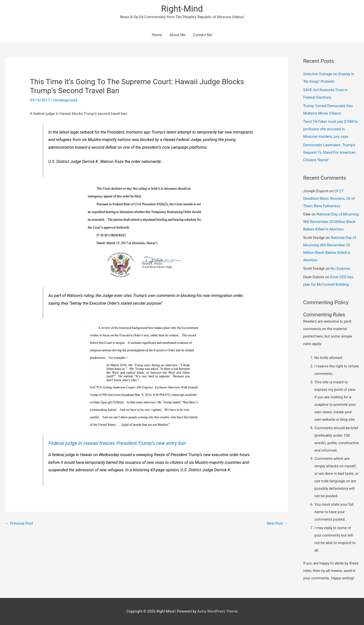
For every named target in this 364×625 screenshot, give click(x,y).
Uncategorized (65, 100)
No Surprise (340, 269)
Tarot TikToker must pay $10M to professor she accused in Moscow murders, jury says (330, 129)
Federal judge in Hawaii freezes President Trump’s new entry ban (117, 443)
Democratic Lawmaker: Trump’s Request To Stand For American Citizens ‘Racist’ (329, 152)
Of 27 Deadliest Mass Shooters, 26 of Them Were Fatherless (329, 199)
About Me (178, 35)
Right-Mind (182, 9)
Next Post (277, 523)
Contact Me (202, 35)
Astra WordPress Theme (217, 611)
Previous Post (19, 523)
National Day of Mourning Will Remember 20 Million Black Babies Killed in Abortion (331, 222)
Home (157, 35)
